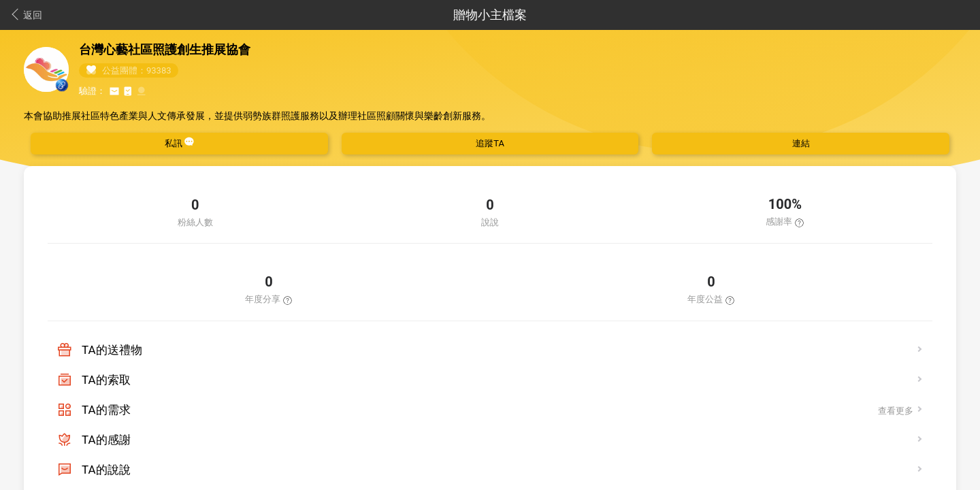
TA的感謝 (106, 440)
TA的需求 (106, 410)
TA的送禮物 (112, 350)
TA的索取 (106, 380)
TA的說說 (106, 470)
